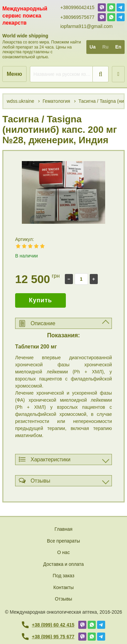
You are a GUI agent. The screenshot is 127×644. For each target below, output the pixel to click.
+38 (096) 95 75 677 (48, 637)
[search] (69, 74)
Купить (40, 300)
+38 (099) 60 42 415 (48, 625)
